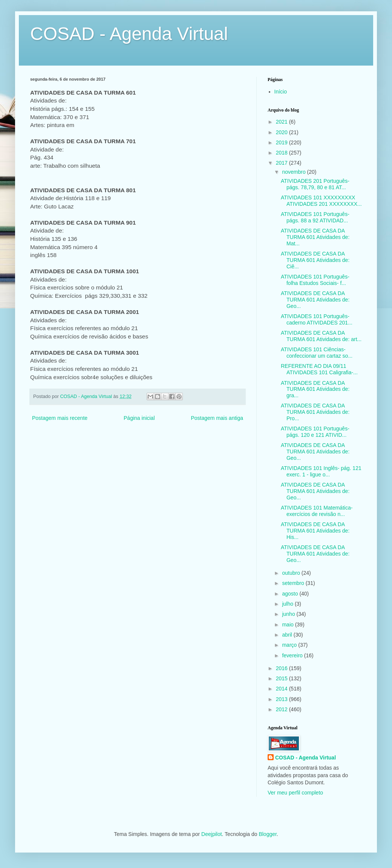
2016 (283, 668)
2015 (283, 678)
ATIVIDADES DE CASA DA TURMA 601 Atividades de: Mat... (315, 237)
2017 (283, 163)
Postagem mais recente (60, 418)
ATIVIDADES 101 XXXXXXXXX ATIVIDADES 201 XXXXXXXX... (321, 201)
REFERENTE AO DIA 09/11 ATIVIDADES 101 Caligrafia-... (319, 369)
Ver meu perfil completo (295, 793)
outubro (292, 573)
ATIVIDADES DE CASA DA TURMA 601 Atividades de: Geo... (315, 300)
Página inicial (139, 418)
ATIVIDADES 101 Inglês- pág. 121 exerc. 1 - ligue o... (321, 471)
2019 (283, 142)
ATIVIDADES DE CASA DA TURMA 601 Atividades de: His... (315, 531)
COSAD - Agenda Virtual (129, 34)
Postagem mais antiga (217, 418)
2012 (283, 709)
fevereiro (293, 655)
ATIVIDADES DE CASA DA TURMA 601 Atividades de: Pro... (315, 412)
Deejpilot (211, 834)
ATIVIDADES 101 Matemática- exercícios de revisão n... (317, 511)
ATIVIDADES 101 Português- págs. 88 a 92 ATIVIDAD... (315, 217)
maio (288, 625)
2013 (283, 699)
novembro (294, 172)
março (290, 645)
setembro (294, 583)
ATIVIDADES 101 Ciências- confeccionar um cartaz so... (317, 353)
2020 (283, 132)
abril (288, 635)
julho (288, 604)
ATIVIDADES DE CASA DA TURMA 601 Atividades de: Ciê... (315, 260)
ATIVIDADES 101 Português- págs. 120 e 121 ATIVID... (315, 432)
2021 (283, 122)
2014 (283, 689)
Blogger (267, 834)
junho (289, 614)
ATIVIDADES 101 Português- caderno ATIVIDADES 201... (317, 319)
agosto (291, 594)
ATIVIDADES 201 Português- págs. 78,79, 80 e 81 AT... (315, 184)
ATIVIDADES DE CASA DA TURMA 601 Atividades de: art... (321, 336)
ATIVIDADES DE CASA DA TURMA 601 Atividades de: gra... (315, 389)
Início (281, 92)
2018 (283, 153)
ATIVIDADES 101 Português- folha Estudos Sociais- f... (315, 280)
